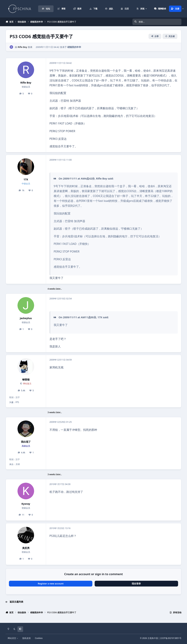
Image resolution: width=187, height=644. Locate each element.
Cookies (39, 638)
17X (26, 179)
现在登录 (136, 584)
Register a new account (51, 584)
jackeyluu (26, 318)
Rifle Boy (22, 47)
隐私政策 (27, 638)
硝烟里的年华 (74, 47)
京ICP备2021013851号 (171, 638)
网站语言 (13, 638)
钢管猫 (26, 379)
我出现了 (26, 442)
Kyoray (26, 504)
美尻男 (26, 548)
